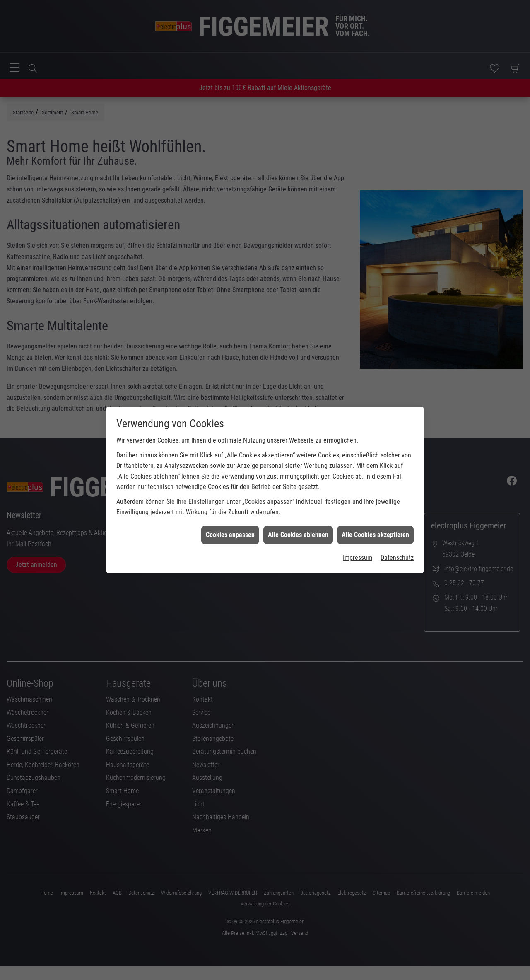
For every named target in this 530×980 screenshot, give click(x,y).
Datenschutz (397, 532)
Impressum (358, 532)
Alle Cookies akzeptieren (375, 509)
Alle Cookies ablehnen (298, 509)
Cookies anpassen (230, 509)
